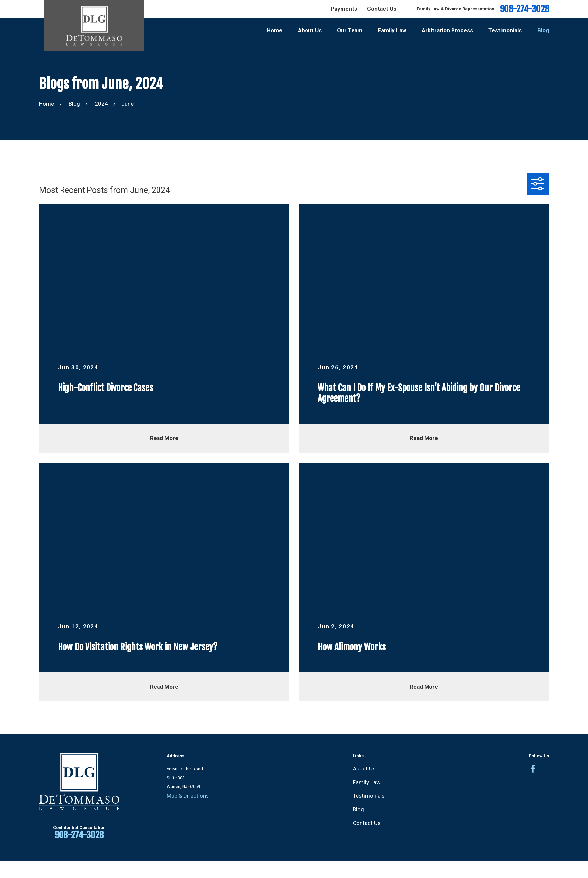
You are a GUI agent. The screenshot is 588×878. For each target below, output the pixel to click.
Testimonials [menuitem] (505, 30)
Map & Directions (188, 796)
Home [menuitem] (274, 30)
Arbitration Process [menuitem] (447, 30)
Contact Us (382, 9)
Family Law (367, 782)
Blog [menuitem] (543, 30)
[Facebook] (533, 769)
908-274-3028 (524, 9)
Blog (358, 809)
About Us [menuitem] (310, 30)
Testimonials (369, 796)
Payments (344, 9)
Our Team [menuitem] (350, 30)
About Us (364, 768)
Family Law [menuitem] (392, 30)
